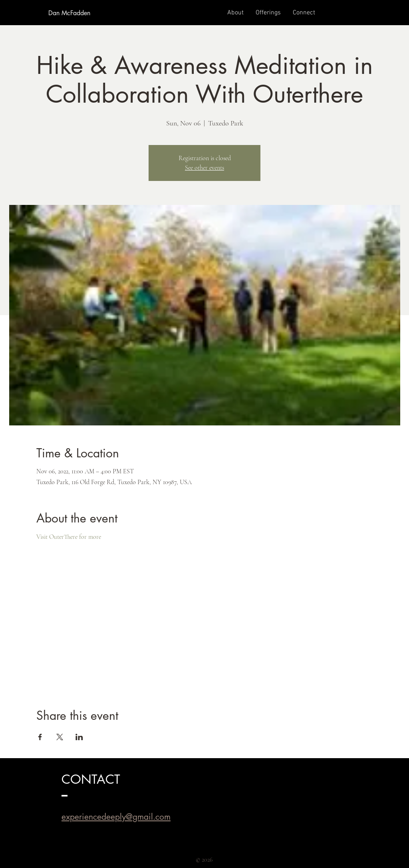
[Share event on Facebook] (40, 737)
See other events (204, 168)
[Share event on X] (60, 737)
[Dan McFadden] (69, 13)
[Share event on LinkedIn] (79, 737)
